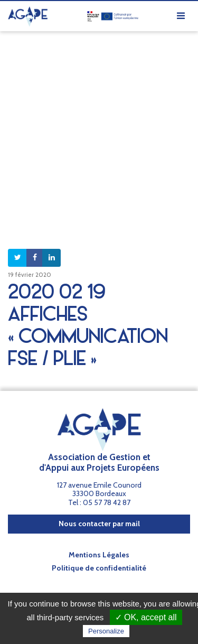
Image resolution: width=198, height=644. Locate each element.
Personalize (106, 631)
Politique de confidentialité (99, 568)
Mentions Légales (99, 555)
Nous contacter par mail (99, 524)
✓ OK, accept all (146, 617)
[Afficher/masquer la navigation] (181, 16)
